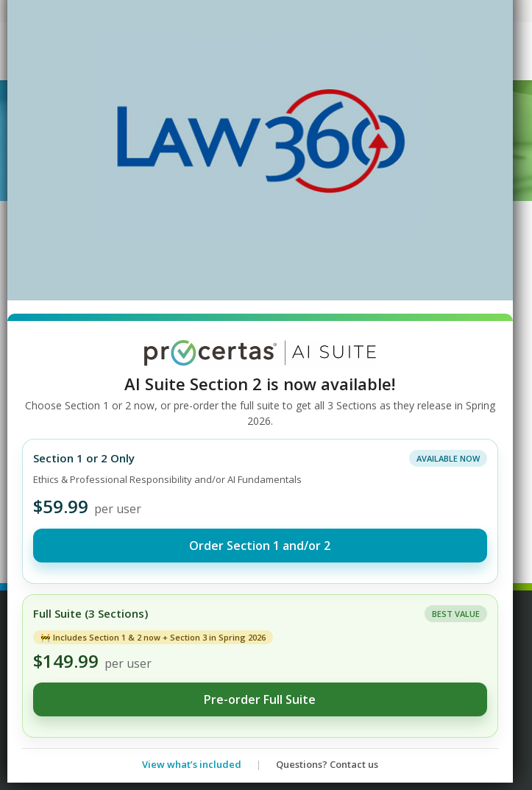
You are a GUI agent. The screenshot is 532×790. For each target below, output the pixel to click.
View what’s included (192, 764)
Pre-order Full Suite (260, 699)
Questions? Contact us (327, 764)
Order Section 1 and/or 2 (260, 546)
